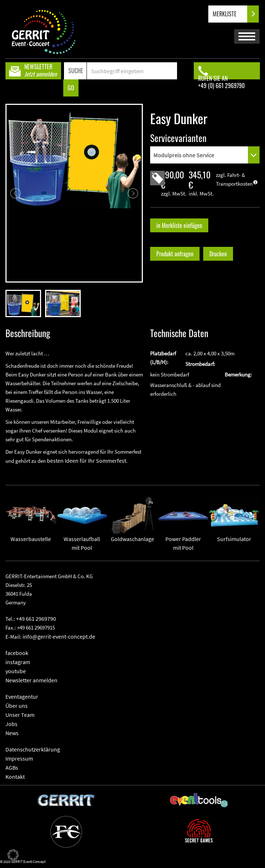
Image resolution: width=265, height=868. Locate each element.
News (12, 733)
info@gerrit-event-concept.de (59, 636)
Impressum (19, 758)
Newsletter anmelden (31, 680)
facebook (17, 653)
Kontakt (15, 777)
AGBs (12, 768)
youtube (16, 671)
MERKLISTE (231, 14)
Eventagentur (22, 697)
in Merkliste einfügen (179, 225)
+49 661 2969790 (36, 619)
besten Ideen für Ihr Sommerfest (87, 461)
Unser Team (20, 715)
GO (71, 88)
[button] (13, 855)
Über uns (17, 706)
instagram (18, 662)
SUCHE (76, 71)
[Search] (132, 71)
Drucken (218, 254)
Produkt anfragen (175, 254)
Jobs (11, 724)
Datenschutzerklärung (33, 749)
